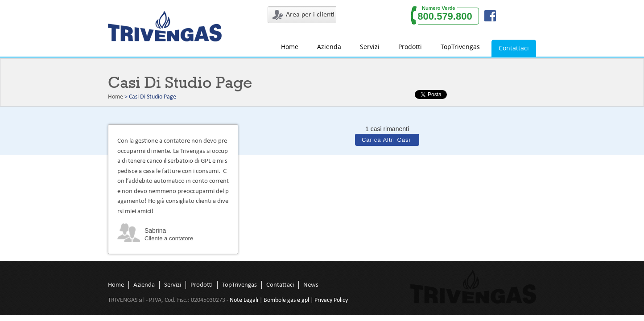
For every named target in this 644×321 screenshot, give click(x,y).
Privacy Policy (331, 300)
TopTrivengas (460, 47)
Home (290, 47)
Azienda (329, 47)
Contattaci (514, 48)
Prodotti (410, 47)
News (311, 285)
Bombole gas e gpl (286, 300)
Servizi (370, 47)
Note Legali (244, 300)
